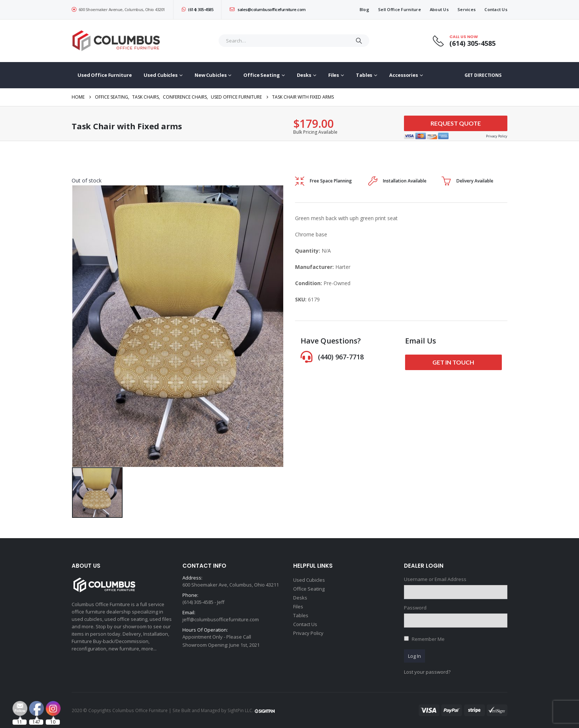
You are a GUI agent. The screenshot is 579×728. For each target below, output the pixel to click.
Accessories (404, 75)
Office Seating (261, 75)
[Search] (359, 41)
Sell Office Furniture (400, 9)
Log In (414, 656)
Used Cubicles (160, 75)
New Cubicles (211, 75)
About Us (439, 9)
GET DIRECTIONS (483, 75)
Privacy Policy (308, 633)
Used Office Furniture (105, 75)
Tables (364, 75)
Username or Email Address (435, 579)
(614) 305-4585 (198, 9)
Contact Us (496, 9)
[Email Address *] (339, 691)
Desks (304, 75)
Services (467, 9)
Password (415, 608)
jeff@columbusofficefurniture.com (221, 619)
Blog (364, 9)
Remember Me (428, 639)
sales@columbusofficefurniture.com (268, 9)
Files (334, 75)
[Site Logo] (118, 41)
